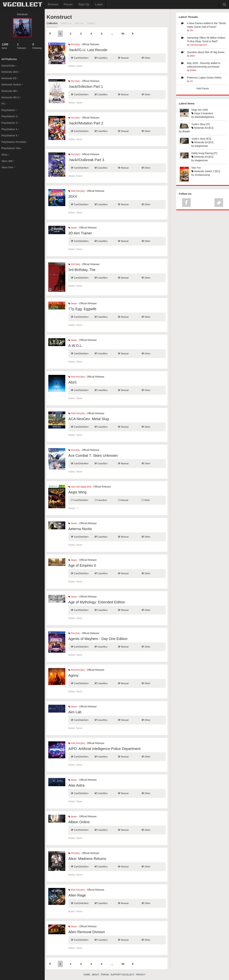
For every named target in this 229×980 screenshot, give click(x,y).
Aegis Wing (77, 492)
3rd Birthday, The (82, 270)
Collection (52, 23)
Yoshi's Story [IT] (201, 124)
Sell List (79, 23)
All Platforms (9, 59)
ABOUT (95, 975)
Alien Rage (77, 895)
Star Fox (196, 168)
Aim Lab (75, 712)
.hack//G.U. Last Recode (88, 50)
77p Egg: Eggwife (82, 309)
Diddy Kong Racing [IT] (204, 153)
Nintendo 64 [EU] (202, 128)
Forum (68, 4)
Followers (22, 46)
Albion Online (79, 822)
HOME (87, 975)
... (112, 34)
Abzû (72, 382)
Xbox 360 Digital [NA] (80, 487)
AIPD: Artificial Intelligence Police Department (104, 749)
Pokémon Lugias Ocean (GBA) (204, 78)
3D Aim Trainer (80, 233)
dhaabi (186, 131)
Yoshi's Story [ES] (201, 139)
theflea (193, 70)
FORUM (105, 975)
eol (191, 81)
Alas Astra (76, 785)
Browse (53, 4)
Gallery (91, 23)
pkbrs (192, 56)
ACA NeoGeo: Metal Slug (89, 419)
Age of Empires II (82, 565)
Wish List (66, 23)
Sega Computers (202, 113)
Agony (73, 675)
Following (38, 46)
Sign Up (84, 4)
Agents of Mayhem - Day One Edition (98, 639)
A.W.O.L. (75, 346)
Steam (73, 228)
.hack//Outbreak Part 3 (86, 160)
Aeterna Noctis (80, 529)
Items (7, 46)
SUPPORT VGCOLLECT (122, 975)
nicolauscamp (202, 175)
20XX (73, 196)
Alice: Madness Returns (87, 859)
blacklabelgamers (204, 117)
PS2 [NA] (74, 81)
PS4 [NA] (74, 45)
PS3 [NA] (74, 853)
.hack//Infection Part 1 (86, 87)
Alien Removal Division (87, 932)
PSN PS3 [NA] (76, 890)
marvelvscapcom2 (198, 45)
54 (123, 34)
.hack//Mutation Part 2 (86, 123)
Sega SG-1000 (200, 110)
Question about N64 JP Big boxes (206, 52)
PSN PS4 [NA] (76, 191)
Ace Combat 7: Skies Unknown (93, 455)
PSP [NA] (74, 264)
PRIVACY (141, 975)
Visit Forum (203, 88)
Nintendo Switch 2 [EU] (206, 171)
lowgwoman (201, 146)
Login (99, 4)
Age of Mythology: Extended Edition (97, 602)
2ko (192, 30)
